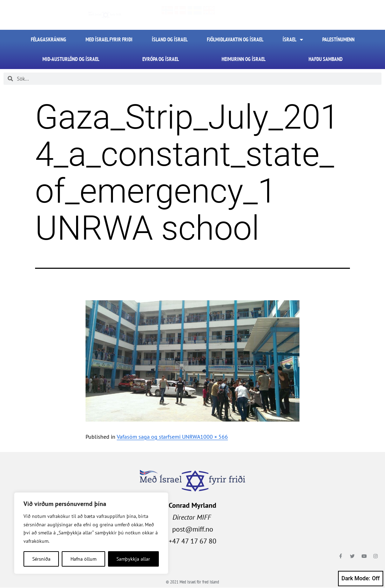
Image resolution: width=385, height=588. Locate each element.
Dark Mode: (361, 579)
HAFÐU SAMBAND (326, 59)
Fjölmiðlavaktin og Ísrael (235, 39)
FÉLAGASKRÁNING (49, 39)
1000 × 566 (214, 437)
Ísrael (293, 40)
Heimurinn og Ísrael (244, 59)
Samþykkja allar (133, 559)
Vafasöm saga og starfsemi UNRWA (158, 437)
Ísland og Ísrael (170, 39)
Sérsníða (41, 559)
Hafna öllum (83, 559)
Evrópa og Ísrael (161, 59)
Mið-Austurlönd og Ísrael (71, 59)
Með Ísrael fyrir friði (109, 39)
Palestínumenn (338, 39)
